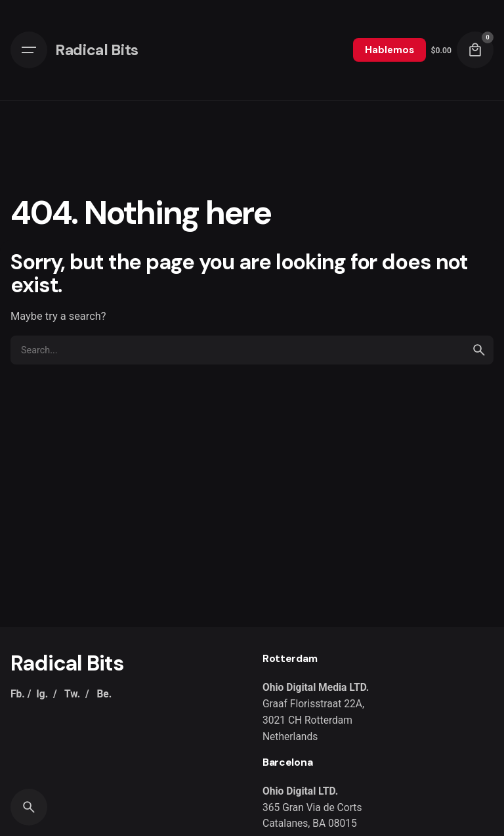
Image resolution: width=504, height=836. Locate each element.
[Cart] (475, 50)
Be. (104, 694)
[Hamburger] (29, 50)
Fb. (18, 694)
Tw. (72, 694)
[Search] (29, 807)
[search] (479, 350)
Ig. (42, 694)
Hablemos (389, 50)
